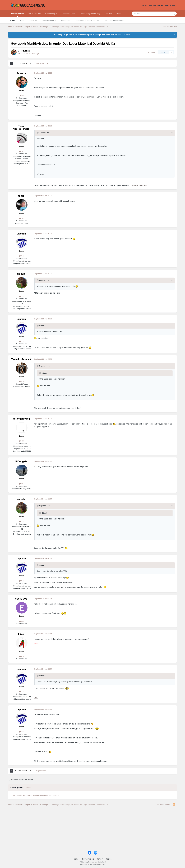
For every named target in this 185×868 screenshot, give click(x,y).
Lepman (21, 234)
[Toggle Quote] (38, 133)
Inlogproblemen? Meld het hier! (87, 20)
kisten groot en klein (139, 185)
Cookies (109, 859)
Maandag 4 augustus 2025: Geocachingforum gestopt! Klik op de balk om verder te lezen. (92, 35)
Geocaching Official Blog (90, 14)
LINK (36, 698)
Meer (119, 14)
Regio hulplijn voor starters (115, 20)
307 (22, 484)
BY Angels (21, 461)
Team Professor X (21, 359)
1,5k (22, 296)
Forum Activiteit (35, 14)
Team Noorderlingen (21, 127)
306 (22, 621)
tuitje (21, 196)
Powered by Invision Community (92, 864)
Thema (76, 859)
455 (22, 441)
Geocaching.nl (51, 14)
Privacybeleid (88, 859)
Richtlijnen (33, 20)
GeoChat (108, 14)
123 (22, 218)
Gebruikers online (49, 20)
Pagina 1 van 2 (42, 63)
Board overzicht (17, 15)
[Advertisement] (85, 829)
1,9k (22, 256)
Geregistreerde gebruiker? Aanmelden (159, 5)
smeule (21, 274)
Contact (100, 859)
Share (151, 52)
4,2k (22, 382)
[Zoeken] (143, 14)
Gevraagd (35, 53)
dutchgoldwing (21, 419)
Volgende (23, 63)
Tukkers (21, 73)
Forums (12, 20)
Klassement (65, 20)
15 (22, 95)
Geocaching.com (69, 14)
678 (22, 656)
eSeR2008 (21, 599)
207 (22, 151)
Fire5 (21, 634)
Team (22, 20)
